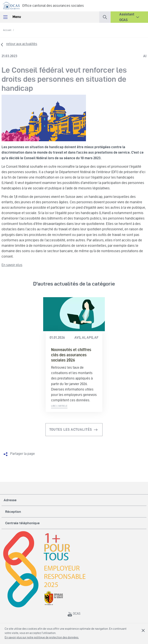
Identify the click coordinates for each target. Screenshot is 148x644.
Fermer (143, 630)
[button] (105, 16)
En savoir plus (12, 265)
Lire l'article (59, 406)
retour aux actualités (22, 44)
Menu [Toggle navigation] (12, 17)
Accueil (7, 30)
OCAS (74, 613)
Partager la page (23, 454)
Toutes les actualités (71, 429)
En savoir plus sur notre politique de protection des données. (42, 637)
